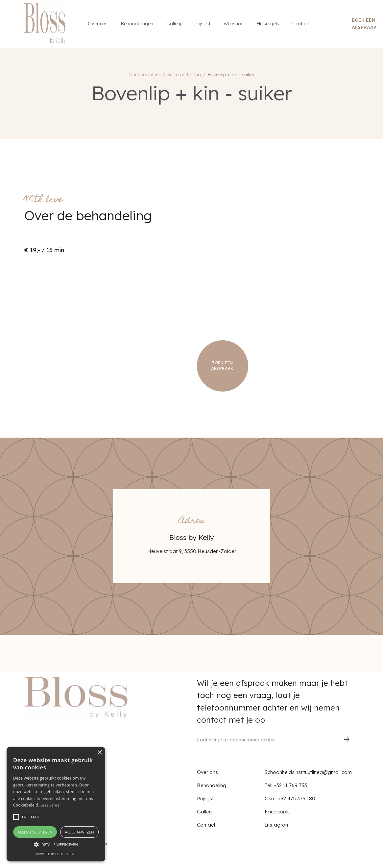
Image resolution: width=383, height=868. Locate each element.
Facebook (277, 812)
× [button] (99, 753)
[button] (56, 844)
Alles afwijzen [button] (79, 832)
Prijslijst (202, 24)
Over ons (98, 24)
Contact (301, 24)
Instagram (277, 825)
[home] (45, 24)
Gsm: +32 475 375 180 (290, 798)
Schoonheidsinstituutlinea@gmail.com (308, 772)
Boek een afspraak (364, 24)
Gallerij (174, 24)
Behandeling (212, 785)
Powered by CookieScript (56, 854)
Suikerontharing (184, 75)
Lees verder (51, 805)
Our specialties (145, 75)
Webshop (233, 24)
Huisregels (268, 24)
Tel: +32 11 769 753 (286, 785)
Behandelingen (137, 24)
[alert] (56, 804)
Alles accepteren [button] (35, 832)
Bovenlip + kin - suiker (231, 75)
